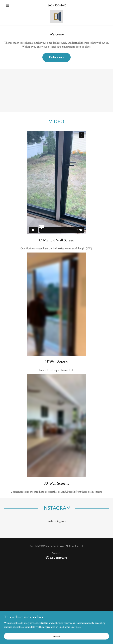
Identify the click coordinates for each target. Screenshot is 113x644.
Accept (57, 636)
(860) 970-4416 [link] (56, 5)
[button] (12, 5)
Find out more (56, 57)
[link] (56, 17)
